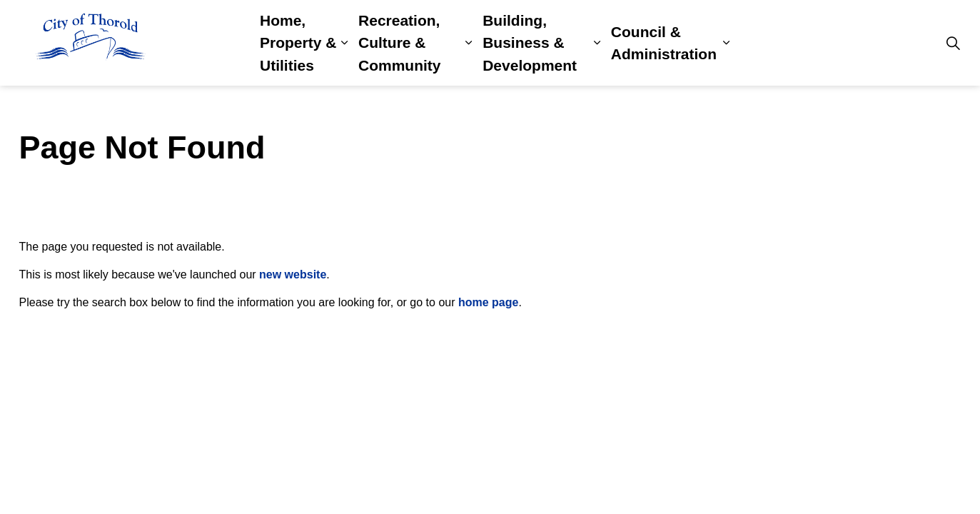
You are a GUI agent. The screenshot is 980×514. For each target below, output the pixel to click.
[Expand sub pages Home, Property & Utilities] (344, 43)
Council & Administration (664, 43)
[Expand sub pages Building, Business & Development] (596, 43)
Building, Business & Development (530, 43)
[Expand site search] (954, 43)
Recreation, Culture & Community (400, 43)
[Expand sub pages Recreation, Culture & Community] (469, 43)
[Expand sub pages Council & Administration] (726, 43)
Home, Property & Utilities (298, 43)
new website (293, 274)
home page (488, 302)
